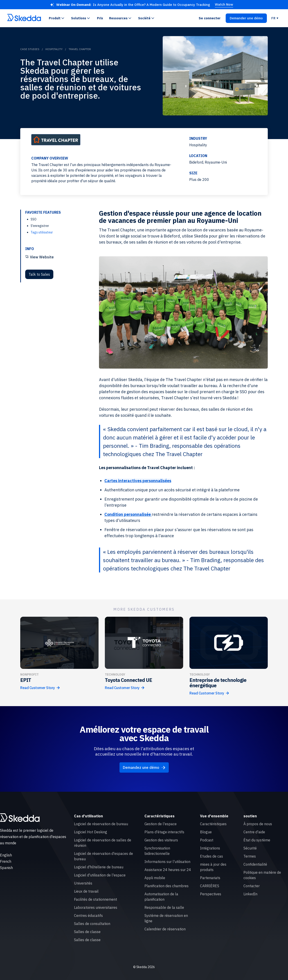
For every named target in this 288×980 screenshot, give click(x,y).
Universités (83, 883)
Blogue (206, 832)
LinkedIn (250, 894)
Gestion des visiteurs (161, 840)
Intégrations (210, 848)
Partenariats (210, 878)
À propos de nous (258, 824)
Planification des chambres (166, 886)
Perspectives (211, 894)
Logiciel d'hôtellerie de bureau (99, 867)
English (6, 855)
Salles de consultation (92, 924)
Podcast (207, 840)
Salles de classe (87, 932)
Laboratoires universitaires (96, 907)
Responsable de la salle (164, 907)
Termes (250, 856)
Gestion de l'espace (161, 824)
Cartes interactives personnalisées (138, 481)
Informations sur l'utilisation (167, 862)
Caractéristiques (213, 824)
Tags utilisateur (42, 232)
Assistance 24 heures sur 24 (168, 870)
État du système (257, 840)
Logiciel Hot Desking (91, 832)
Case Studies (30, 49)
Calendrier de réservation (165, 929)
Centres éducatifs (88, 916)
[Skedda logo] (20, 818)
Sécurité (250, 848)
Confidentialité (255, 864)
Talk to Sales (39, 274)
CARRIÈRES (210, 886)
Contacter (252, 886)
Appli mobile (155, 878)
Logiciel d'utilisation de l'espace (100, 875)
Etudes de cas (211, 856)
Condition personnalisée (128, 514)
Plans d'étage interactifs (164, 832)
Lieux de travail (86, 891)
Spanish (6, 868)
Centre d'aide (254, 832)
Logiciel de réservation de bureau (101, 824)
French (6, 861)
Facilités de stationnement (96, 899)
